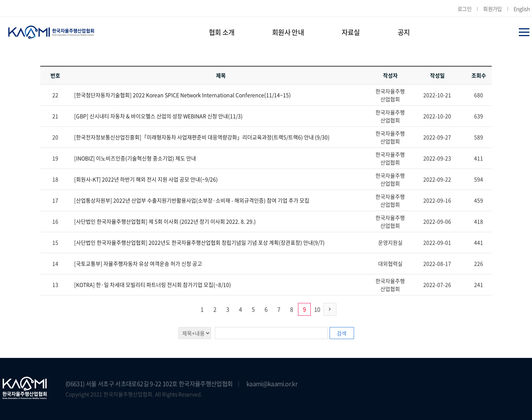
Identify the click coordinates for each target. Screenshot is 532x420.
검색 (342, 333)
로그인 (464, 9)
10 (317, 309)
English (521, 9)
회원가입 (492, 9)
